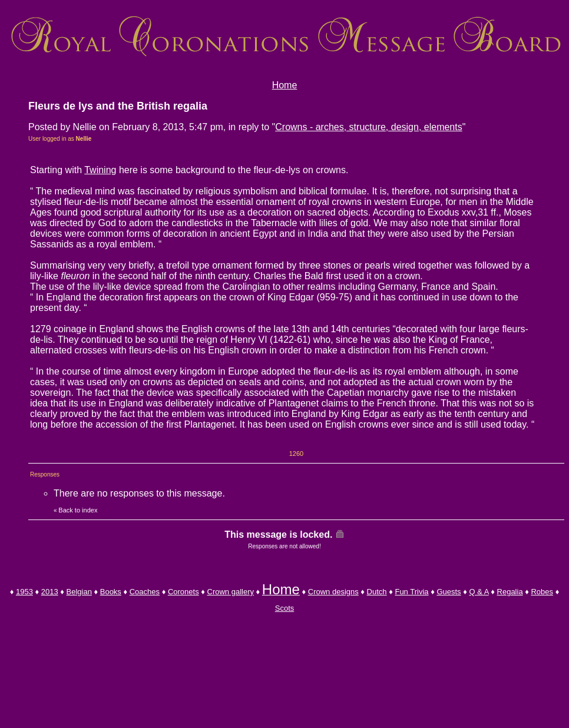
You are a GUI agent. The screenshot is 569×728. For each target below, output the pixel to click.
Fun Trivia (411, 592)
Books (111, 592)
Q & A (479, 592)
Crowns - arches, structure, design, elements (368, 127)
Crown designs (333, 592)
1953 (24, 592)
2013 (50, 592)
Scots (285, 608)
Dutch (377, 592)
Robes (542, 592)
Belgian (79, 592)
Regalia (510, 592)
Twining (100, 170)
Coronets (183, 592)
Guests (449, 592)
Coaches (145, 592)
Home (285, 85)
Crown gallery (231, 592)
